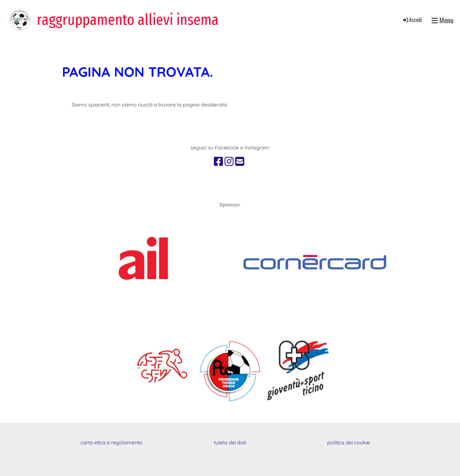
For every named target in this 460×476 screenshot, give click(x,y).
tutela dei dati (230, 442)
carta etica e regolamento (111, 442)
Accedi (412, 20)
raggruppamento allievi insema (128, 20)
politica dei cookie (349, 442)
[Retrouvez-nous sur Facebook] (218, 161)
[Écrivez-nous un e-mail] (240, 161)
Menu (443, 20)
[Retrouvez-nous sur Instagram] (229, 161)
